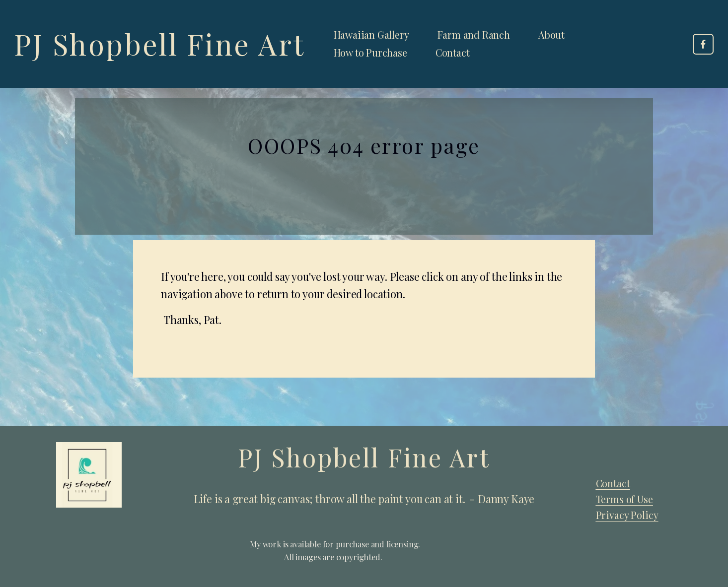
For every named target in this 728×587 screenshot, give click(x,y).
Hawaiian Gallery (371, 35)
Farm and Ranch (474, 35)
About (551, 35)
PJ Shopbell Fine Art (160, 44)
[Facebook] (703, 44)
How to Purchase (370, 53)
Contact (453, 53)
